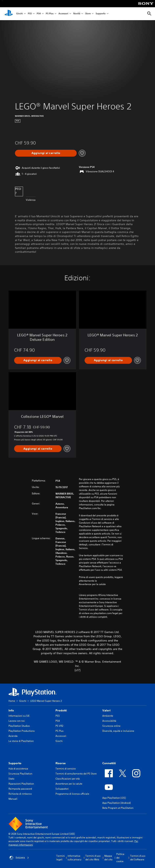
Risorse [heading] (61, 763)
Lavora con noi (17, 721)
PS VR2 (59, 726)
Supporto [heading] (15, 763)
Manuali (13, 799)
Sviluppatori (62, 789)
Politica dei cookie (120, 858)
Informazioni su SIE (19, 716)
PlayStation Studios (19, 726)
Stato (11, 779)
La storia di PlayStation (21, 741)
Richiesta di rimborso (20, 794)
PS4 (39, 14)
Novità (77, 14)
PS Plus (50, 14)
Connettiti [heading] (109, 763)
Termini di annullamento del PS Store (76, 774)
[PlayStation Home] (9, 14)
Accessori (63, 14)
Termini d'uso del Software (138, 858)
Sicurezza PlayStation (20, 774)
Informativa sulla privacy (74, 858)
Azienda (13, 736)
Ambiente (108, 716)
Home (12, 701)
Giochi (19, 14)
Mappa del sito (108, 858)
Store (88, 14)
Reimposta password (20, 789)
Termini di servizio (66, 769)
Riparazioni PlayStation (21, 784)
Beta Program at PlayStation (118, 808)
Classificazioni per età (68, 779)
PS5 (30, 14)
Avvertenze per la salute (92, 584)
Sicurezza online (111, 726)
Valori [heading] (106, 710)
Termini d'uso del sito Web (93, 858)
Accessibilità (109, 721)
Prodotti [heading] (61, 710)
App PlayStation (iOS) (114, 798)
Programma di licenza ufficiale (72, 794)
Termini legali (61, 858)
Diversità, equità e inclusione (118, 731)
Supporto (101, 14)
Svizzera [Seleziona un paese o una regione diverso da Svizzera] (19, 858)
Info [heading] (11, 710)
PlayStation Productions (22, 731)
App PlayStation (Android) (117, 803)
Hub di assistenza (18, 769)
